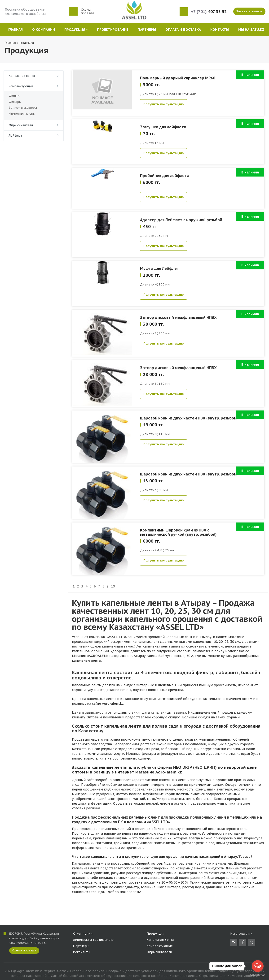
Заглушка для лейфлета (163, 127)
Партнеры (147, 30)
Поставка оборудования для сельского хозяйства (25, 12)
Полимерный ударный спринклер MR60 (178, 78)
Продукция (76, 30)
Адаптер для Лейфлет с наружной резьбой (181, 220)
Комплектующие (21, 86)
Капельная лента (22, 76)
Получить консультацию (163, 104)
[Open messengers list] (258, 966)
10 (113, 586)
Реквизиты (82, 952)
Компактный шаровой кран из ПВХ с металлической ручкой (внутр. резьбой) (178, 532)
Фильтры (15, 102)
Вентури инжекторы (23, 108)
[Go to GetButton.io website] (258, 975)
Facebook (243, 942)
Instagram (234, 942)
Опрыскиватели (21, 125)
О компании (44, 30)
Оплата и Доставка (183, 30)
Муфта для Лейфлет (160, 268)
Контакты (220, 30)
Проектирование (113, 30)
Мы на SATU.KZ (251, 30)
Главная (15, 30)
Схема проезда (88, 11)
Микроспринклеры (22, 114)
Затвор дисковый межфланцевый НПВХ (178, 317)
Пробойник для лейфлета (165, 176)
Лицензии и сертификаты (94, 940)
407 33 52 (209, 12)
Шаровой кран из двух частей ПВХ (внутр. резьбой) (189, 418)
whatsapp (252, 942)
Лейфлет (15, 136)
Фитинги (15, 96)
